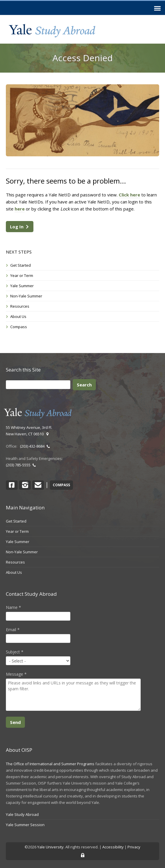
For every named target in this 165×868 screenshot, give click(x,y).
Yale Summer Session (25, 825)
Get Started (21, 265)
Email (13, 630)
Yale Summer (22, 286)
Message (16, 674)
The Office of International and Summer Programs (50, 764)
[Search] (38, 385)
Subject (15, 652)
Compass (19, 327)
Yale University (50, 847)
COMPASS (61, 485)
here (20, 209)
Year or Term (22, 275)
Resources (20, 306)
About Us (18, 316)
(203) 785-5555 (21, 465)
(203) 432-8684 (35, 446)
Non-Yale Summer (26, 296)
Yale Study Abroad (22, 814)
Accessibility (113, 847)
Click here (129, 195)
